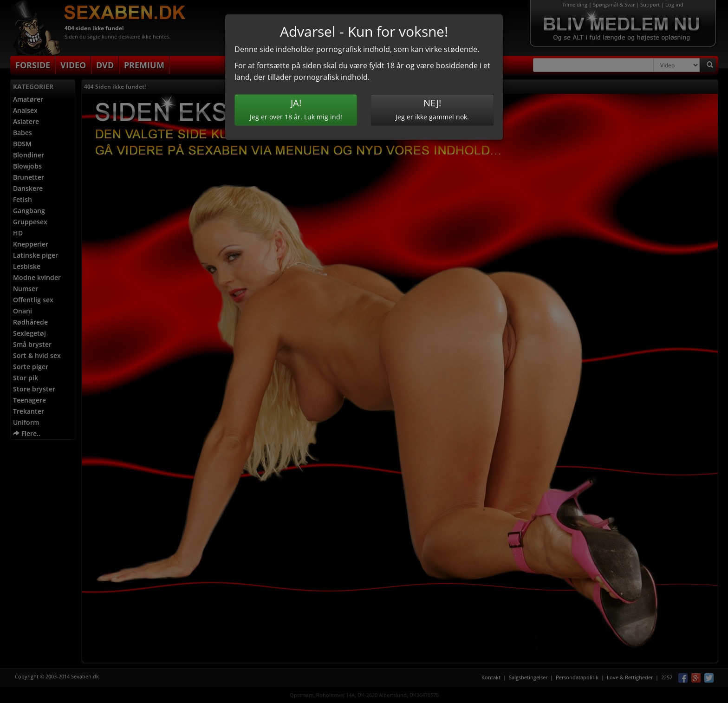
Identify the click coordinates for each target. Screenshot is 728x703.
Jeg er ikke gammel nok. (432, 109)
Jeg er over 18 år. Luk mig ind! (296, 109)
